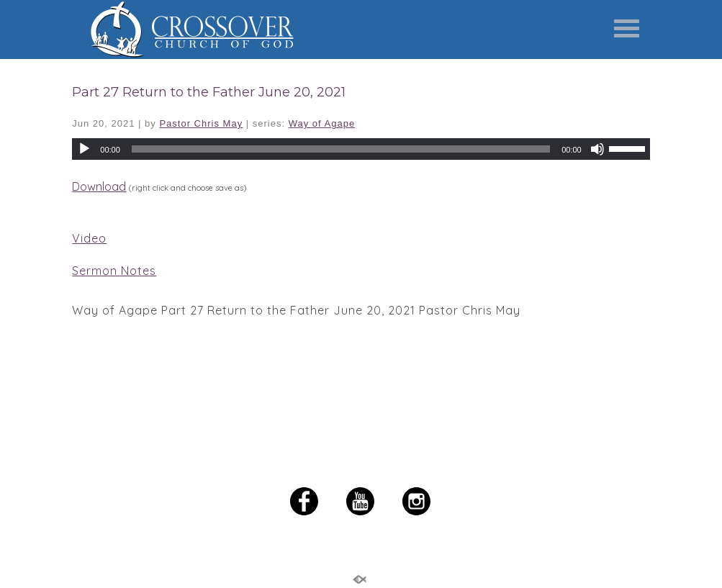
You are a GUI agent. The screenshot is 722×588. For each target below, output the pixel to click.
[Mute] (597, 149)
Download (99, 186)
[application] (361, 149)
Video (89, 238)
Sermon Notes (114, 271)
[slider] (629, 148)
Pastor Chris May (201, 123)
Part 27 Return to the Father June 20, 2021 (209, 92)
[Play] (84, 149)
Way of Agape (322, 123)
